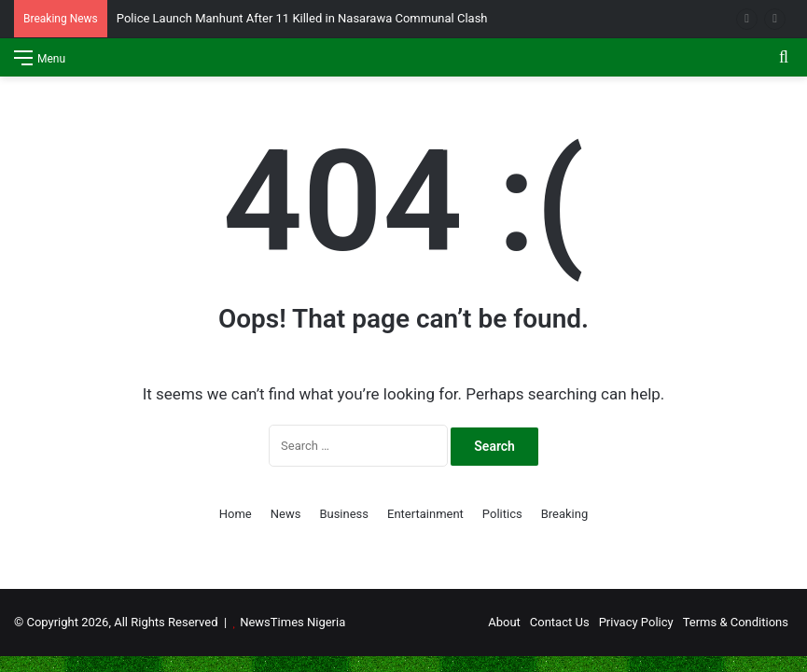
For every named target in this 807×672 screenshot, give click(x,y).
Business (344, 514)
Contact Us (560, 622)
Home (236, 514)
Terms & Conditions (736, 622)
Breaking (565, 514)
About (504, 622)
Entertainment (425, 514)
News (286, 514)
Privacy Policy (636, 622)
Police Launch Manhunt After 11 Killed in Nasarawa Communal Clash (302, 18)
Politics (502, 514)
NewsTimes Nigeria (292, 622)
